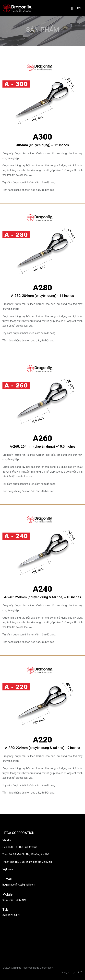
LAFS (79, 972)
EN (79, 8)
